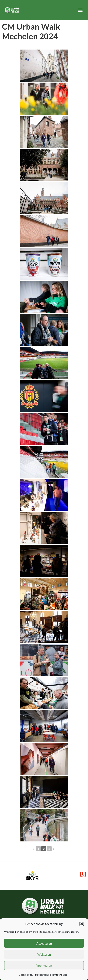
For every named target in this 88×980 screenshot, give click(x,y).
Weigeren (44, 954)
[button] (82, 924)
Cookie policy (26, 975)
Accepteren (44, 943)
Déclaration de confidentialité (51, 975)
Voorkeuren (44, 965)
